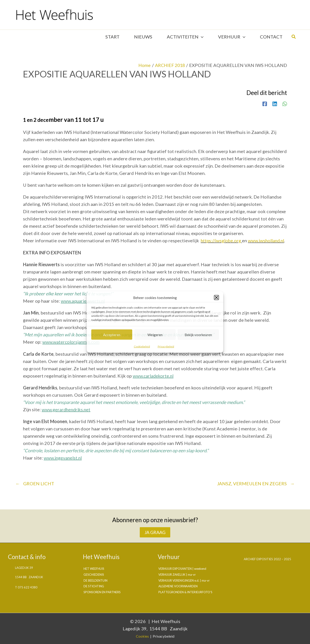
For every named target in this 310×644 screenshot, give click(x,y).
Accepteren (112, 335)
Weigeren (155, 335)
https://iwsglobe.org (221, 238)
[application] (201, 36)
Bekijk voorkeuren (198, 335)
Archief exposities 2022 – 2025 (267, 559)
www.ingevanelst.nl (63, 462)
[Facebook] (265, 101)
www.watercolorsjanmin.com (72, 347)
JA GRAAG (155, 532)
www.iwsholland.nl (42, 245)
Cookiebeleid (142, 346)
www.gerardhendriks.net (67, 414)
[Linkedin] (275, 101)
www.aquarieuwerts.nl (83, 306)
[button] (216, 298)
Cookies (142, 636)
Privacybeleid (166, 346)
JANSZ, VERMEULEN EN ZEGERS (256, 488)
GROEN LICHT (35, 488)
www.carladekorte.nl (154, 380)
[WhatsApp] (285, 101)
